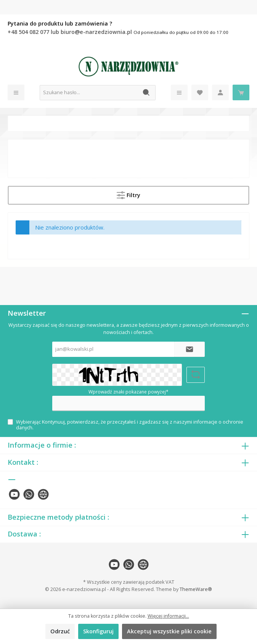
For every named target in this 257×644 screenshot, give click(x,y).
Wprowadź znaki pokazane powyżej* (128, 392)
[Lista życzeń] (200, 92)
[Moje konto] (220, 92)
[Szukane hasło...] (89, 93)
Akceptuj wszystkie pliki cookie (169, 631)
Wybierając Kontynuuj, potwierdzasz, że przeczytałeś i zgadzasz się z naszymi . (130, 425)
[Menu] (16, 92)
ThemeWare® (196, 589)
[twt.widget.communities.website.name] (43, 494)
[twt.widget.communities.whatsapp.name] (29, 494)
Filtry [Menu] (128, 194)
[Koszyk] (241, 92)
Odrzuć (60, 631)
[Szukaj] (147, 93)
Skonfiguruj (98, 631)
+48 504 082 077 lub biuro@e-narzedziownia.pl (71, 32)
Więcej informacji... (168, 616)
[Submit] (190, 349)
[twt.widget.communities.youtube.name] (14, 494)
